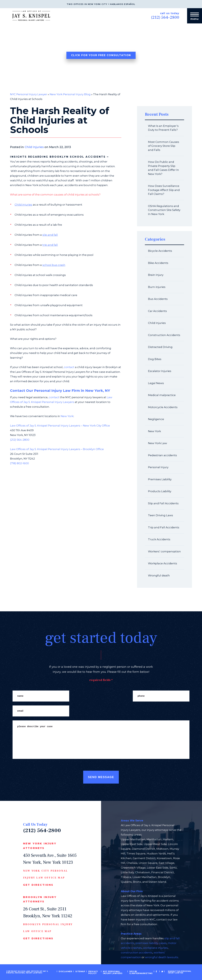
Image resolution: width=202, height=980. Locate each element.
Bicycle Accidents (160, 251)
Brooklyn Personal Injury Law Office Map (48, 928)
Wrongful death (159, 575)
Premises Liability (160, 479)
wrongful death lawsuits (162, 957)
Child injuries (23, 205)
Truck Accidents (159, 539)
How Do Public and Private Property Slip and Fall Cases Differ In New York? (163, 168)
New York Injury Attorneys (40, 846)
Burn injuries (157, 287)
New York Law (158, 443)
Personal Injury (158, 467)
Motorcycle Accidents (163, 407)
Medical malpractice (162, 395)
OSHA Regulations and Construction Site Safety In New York (164, 210)
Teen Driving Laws (160, 515)
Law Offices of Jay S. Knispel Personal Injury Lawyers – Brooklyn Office (57, 449)
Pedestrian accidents (162, 455)
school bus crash (54, 265)
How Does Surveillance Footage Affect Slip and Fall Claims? (164, 190)
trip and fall (50, 245)
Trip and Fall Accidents (164, 527)
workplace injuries (155, 948)
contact (69, 367)
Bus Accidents (158, 299)
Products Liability (160, 491)
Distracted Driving (160, 347)
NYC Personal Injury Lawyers (116, 972)
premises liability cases (151, 943)
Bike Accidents (158, 263)
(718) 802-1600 (19, 463)
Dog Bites (155, 359)
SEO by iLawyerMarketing (140, 972)
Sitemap (83, 971)
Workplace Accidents (163, 563)
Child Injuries (34, 147)
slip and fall (50, 235)
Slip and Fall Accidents (163, 503)
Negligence (156, 419)
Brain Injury (156, 275)
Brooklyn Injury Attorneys (40, 899)
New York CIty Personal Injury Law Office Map (45, 874)
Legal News (156, 383)
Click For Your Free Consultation (101, 55)
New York (67, 416)
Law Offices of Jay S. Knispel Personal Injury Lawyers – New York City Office (60, 426)
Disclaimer (70, 971)
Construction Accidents (164, 335)
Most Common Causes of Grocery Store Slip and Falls (164, 146)
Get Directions (38, 885)
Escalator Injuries (160, 371)
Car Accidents (157, 311)
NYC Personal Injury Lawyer (29, 94)
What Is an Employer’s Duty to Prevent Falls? (163, 128)
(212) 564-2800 (163, 17)
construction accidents (137, 952)
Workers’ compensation (164, 551)
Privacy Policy (95, 972)
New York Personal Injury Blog (70, 94)
